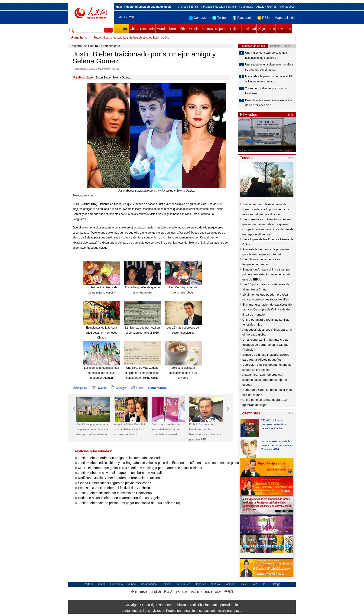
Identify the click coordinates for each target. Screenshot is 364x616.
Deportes (222, 29)
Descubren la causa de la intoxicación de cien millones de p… (268, 103)
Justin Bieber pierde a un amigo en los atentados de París (120, 458)
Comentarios (157, 388)
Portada (121, 29)
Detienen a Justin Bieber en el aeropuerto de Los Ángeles (120, 498)
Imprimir (80, 388)
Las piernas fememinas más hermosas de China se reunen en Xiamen (101, 373)
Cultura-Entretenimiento (104, 46)
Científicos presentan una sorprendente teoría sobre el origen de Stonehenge (92, 429)
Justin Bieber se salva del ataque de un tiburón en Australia (121, 473)
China (134, 29)
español (77, 46)
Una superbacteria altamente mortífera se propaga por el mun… (269, 67)
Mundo (162, 29)
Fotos (271, 29)
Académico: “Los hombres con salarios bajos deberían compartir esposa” (265, 380)
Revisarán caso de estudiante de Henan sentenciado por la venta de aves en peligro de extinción (266, 209)
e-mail (137, 388)
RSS (263, 18)
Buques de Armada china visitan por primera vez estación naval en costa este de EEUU (266, 274)
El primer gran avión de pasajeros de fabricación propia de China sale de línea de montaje (267, 310)
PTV (280, 29)
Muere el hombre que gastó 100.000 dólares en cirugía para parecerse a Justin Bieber (140, 468)
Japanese (247, 7)
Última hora (78, 38)
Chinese (183, 7)
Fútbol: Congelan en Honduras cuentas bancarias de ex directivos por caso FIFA (205, 432)
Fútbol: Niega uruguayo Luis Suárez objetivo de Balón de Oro (132, 38)
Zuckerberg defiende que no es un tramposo (266, 91)
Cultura (235, 29)
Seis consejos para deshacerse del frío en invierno (183, 373)
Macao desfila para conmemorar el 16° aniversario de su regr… (269, 79)
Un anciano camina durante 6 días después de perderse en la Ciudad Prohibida (265, 345)
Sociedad (249, 29)
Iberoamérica (178, 29)
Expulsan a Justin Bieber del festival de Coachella (114, 488)
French (207, 7)
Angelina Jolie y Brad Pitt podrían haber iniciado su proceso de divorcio (130, 429)
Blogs (277, 584)
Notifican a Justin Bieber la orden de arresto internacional (119, 478)
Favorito (99, 388)
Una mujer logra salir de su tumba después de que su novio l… (266, 55)
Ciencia (208, 29)
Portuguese (288, 7)
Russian (220, 7)
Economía (148, 29)
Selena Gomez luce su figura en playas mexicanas (114, 483)
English (196, 7)
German (272, 7)
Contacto (198, 18)
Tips (288, 29)
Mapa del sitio (285, 18)
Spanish (233, 7)
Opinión (195, 29)
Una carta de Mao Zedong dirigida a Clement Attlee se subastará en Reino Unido (142, 373)
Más (291, 115)
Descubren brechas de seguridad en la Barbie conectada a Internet (166, 429)
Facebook (242, 18)
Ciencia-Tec (183, 584)
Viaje (261, 29)
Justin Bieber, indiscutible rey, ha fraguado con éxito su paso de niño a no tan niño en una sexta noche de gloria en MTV (165, 463)
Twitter (220, 18)
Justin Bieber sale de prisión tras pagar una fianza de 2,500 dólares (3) (129, 503)
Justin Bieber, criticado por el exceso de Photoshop (115, 493)
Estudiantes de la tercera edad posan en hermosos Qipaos (101, 333)
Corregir (119, 388)
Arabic (260, 7)
